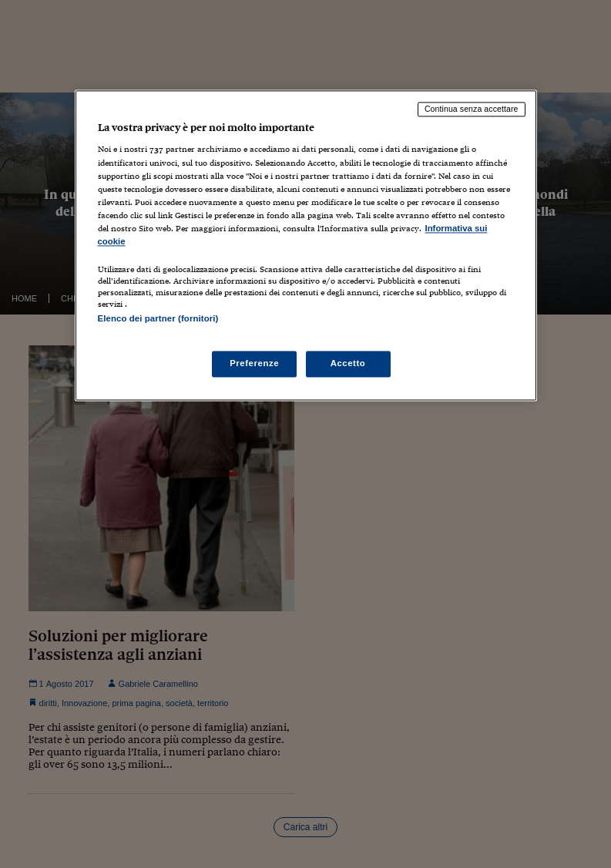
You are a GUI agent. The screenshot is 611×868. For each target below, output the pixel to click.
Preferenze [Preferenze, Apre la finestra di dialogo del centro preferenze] (254, 364)
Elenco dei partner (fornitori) (158, 318)
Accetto (348, 364)
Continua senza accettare (472, 109)
